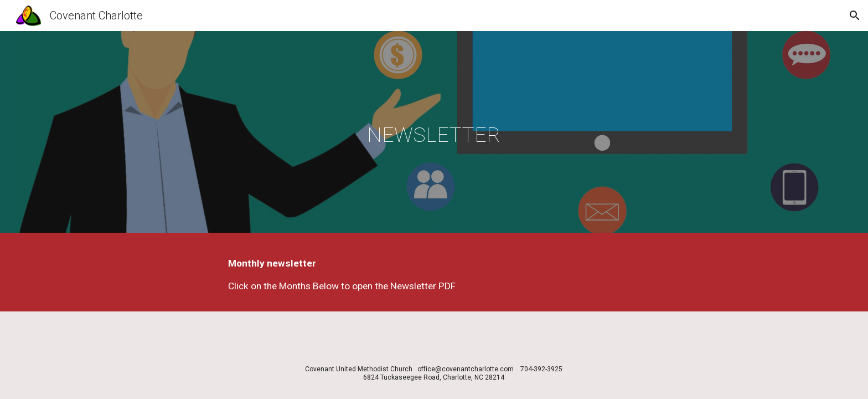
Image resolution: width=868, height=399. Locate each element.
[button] (855, 16)
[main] (434, 135)
